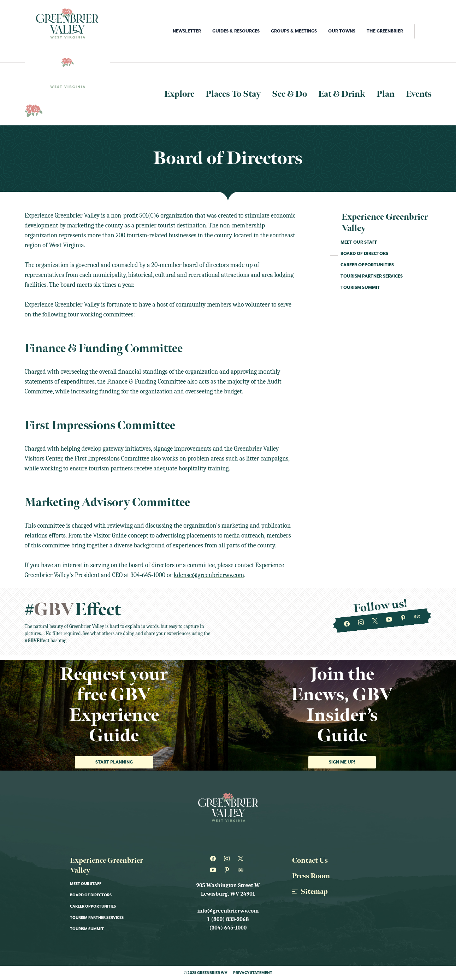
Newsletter (187, 31)
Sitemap (310, 892)
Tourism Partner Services (372, 276)
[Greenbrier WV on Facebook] (347, 624)
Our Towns (342, 31)
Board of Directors (364, 254)
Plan (386, 94)
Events (419, 94)
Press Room (311, 876)
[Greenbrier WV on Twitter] (375, 621)
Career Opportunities (367, 265)
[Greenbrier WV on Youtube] (389, 620)
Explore (179, 94)
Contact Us (310, 861)
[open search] (423, 31)
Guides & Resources (236, 31)
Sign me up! (342, 762)
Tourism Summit (360, 288)
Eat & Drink (342, 94)
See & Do (289, 94)
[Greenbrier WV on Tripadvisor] (417, 617)
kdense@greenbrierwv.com (209, 575)
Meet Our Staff (359, 242)
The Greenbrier (385, 31)
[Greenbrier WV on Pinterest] (403, 618)
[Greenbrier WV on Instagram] (361, 623)
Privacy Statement (253, 973)
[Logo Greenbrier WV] (67, 23)
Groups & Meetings (294, 31)
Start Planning (114, 762)
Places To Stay (233, 94)
